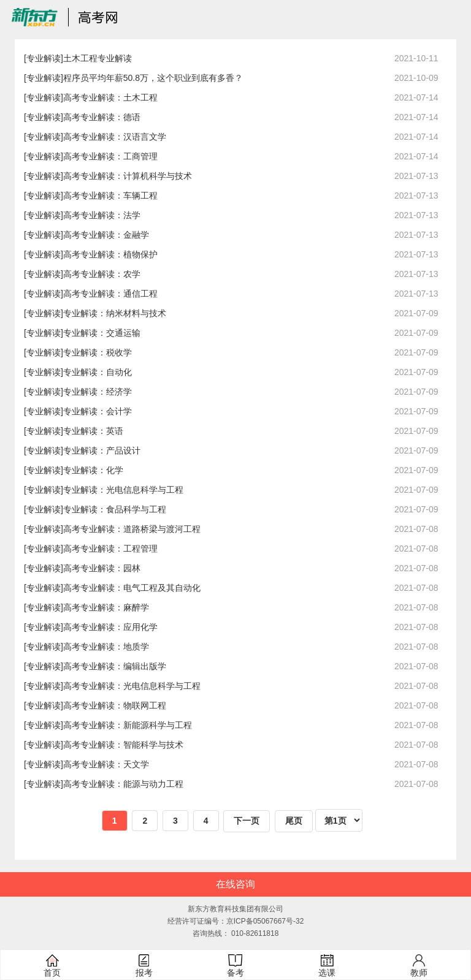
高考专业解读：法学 (102, 215)
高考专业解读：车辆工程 (110, 196)
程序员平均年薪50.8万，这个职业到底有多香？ (153, 78)
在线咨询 (235, 884)
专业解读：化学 (93, 470)
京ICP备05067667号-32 (265, 921)
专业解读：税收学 (98, 352)
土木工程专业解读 (98, 58)
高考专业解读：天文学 (106, 764)
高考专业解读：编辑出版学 (115, 666)
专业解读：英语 (93, 431)
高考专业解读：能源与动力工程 (123, 784)
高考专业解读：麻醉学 (106, 607)
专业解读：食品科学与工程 (115, 509)
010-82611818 (255, 933)
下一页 (247, 821)
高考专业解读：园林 (102, 568)
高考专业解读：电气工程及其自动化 (132, 588)
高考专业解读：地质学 (106, 647)
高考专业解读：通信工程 (110, 294)
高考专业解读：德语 (102, 117)
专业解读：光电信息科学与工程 (123, 490)
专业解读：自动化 (98, 372)
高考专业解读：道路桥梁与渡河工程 (132, 529)
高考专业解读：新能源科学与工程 (128, 725)
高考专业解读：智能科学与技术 (123, 745)
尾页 (294, 821)
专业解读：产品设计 (102, 450)
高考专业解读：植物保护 (110, 254)
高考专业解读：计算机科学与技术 (128, 176)
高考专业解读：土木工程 (110, 97)
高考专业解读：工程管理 (110, 549)
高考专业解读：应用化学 (110, 627)
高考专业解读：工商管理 (110, 156)
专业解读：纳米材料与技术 (115, 313)
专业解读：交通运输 (102, 333)
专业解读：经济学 (98, 392)
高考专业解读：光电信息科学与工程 (132, 686)
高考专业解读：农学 (102, 274)
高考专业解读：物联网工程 (115, 705)
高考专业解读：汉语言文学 (115, 137)
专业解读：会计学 (98, 411)
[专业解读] (44, 58)
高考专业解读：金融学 (106, 235)
